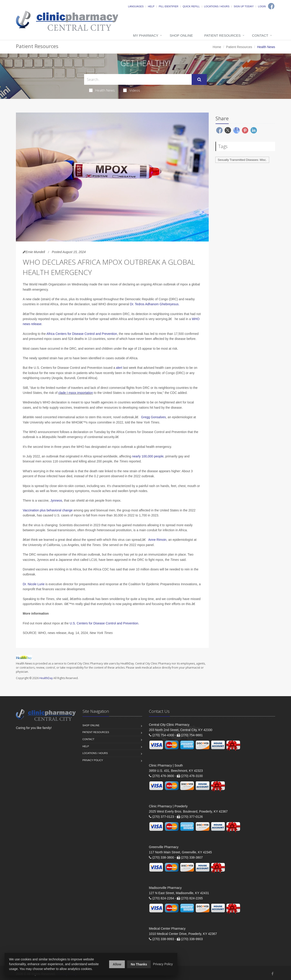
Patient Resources (223, 35)
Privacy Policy (93, 760)
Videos (132, 90)
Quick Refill (191, 6)
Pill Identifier (168, 6)
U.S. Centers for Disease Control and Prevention (104, 623)
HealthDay (46, 678)
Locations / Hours (217, 6)
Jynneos (56, 500)
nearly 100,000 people (148, 456)
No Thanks (139, 964)
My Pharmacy (146, 35)
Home (217, 47)
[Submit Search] (199, 80)
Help (151, 6)
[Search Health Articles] (138, 79)
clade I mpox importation (76, 393)
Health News (102, 90)
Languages (136, 6)
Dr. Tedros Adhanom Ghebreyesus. (155, 304)
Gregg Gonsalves (154, 417)
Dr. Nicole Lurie (34, 584)
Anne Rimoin (157, 540)
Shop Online (181, 35)
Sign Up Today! (244, 6)
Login (262, 6)
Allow (117, 964)
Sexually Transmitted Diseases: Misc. (242, 160)
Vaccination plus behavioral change (48, 510)
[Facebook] (271, 6)
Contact (260, 35)
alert (119, 368)
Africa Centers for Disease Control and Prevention (82, 334)
